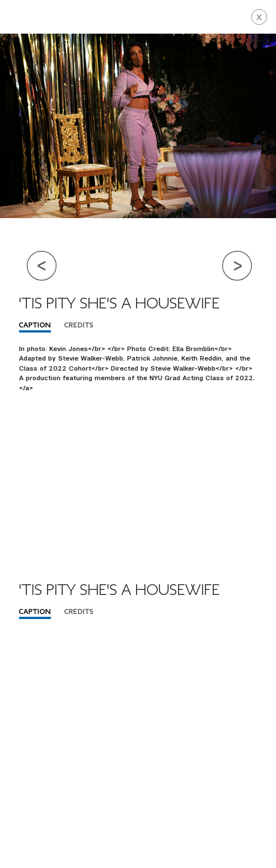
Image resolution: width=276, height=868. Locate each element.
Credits (79, 326)
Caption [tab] (35, 612)
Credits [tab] (79, 612)
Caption (35, 326)
